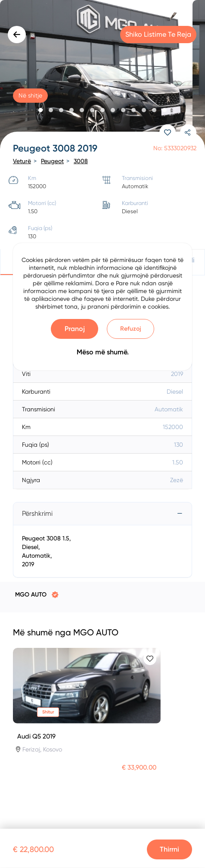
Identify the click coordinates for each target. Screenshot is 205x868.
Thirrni (169, 849)
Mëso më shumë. (103, 352)
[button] (40, 110)
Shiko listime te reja (158, 34)
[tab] (102, 514)
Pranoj (75, 329)
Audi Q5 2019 (36, 736)
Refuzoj (131, 329)
